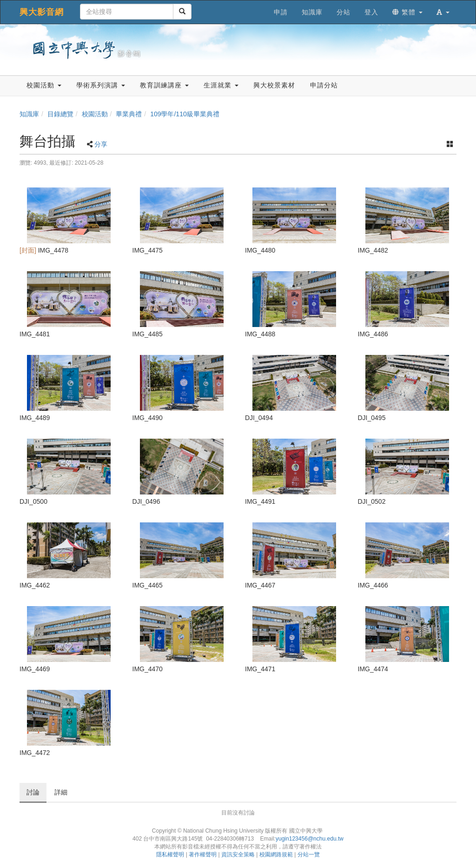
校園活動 (95, 114)
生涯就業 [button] (221, 85)
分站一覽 (309, 855)
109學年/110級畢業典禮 (185, 114)
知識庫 (29, 114)
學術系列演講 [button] (101, 85)
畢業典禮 (129, 114)
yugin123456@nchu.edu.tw (310, 839)
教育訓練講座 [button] (164, 85)
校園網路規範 (276, 855)
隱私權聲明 (170, 855)
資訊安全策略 (238, 855)
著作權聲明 (203, 855)
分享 (101, 144)
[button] (443, 12)
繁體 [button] (407, 12)
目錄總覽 (60, 114)
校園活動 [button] (44, 85)
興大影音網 (42, 12)
